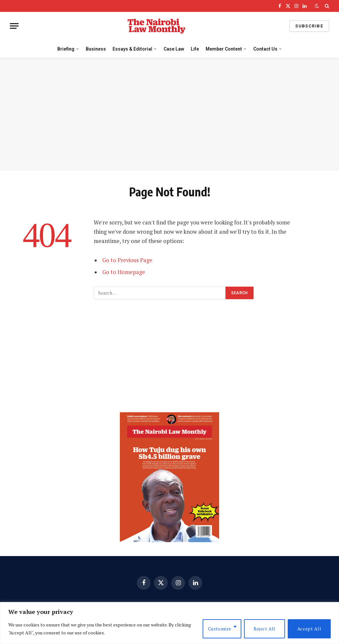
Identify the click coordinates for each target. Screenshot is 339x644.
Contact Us (265, 49)
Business (96, 49)
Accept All (309, 629)
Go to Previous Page (127, 260)
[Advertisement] (169, 114)
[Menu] (14, 26)
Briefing (66, 49)
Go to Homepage (124, 272)
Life (195, 49)
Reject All (265, 629)
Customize (220, 629)
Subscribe (309, 26)
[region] (169, 623)
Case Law (174, 49)
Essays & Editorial (132, 49)
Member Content (224, 49)
